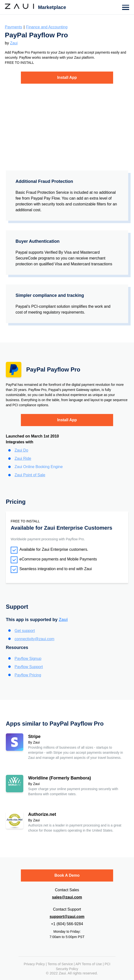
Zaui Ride (23, 458)
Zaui (14, 43)
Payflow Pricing (28, 675)
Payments (13, 27)
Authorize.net (42, 814)
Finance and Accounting (47, 27)
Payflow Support (29, 667)
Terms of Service (60, 964)
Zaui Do (21, 450)
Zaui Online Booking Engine (39, 467)
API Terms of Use (89, 964)
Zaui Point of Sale (30, 475)
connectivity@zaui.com (34, 639)
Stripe (34, 737)
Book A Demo (67, 875)
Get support (25, 631)
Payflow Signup (28, 659)
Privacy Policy (34, 964)
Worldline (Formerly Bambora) (60, 778)
